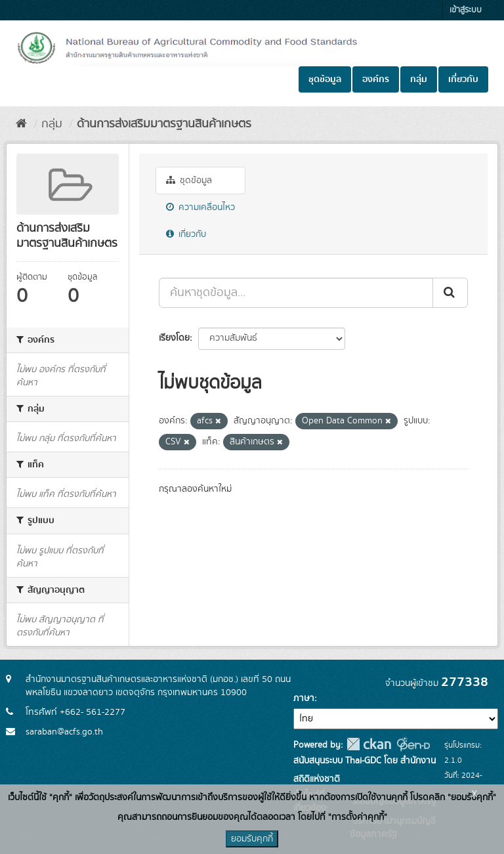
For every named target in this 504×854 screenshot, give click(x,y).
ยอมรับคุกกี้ (252, 839)
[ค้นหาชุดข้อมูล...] (296, 293)
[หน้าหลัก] (21, 124)
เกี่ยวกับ (463, 79)
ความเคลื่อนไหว (200, 207)
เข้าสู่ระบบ (466, 10)
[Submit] (450, 293)
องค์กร (376, 79)
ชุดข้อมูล (325, 79)
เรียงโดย (174, 338)
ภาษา (304, 698)
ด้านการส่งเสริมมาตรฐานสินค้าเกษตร (164, 124)
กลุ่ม (419, 79)
